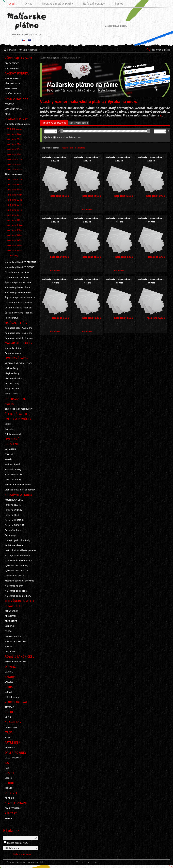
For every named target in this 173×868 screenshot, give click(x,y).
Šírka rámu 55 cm (14, 175)
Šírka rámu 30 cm (14, 149)
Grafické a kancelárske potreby (20, 550)
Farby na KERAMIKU (15, 520)
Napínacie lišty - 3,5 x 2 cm (18, 333)
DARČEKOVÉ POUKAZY (16, 94)
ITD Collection (12, 697)
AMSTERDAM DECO (14, 500)
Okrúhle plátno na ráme (17, 272)
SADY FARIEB (11, 89)
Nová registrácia (30, 50)
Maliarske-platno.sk (22, 854)
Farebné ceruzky (13, 470)
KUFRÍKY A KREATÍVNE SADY (19, 363)
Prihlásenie (13, 50)
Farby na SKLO (12, 515)
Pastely (9, 459)
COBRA (8, 631)
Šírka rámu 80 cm (14, 200)
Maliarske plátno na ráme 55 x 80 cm (119, 281)
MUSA (8, 738)
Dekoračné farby (13, 530)
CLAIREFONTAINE (13, 808)
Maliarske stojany (14, 348)
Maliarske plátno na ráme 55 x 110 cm (87, 159)
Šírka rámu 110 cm (15, 225)
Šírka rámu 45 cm (14, 164)
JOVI (7, 768)
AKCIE (8, 114)
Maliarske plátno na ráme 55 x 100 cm (55, 159)
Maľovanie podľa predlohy (18, 596)
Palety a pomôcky (14, 434)
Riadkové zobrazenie (79, 123)
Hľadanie (11, 831)
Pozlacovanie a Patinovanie (19, 561)
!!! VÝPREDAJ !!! (12, 68)
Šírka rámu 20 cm (14, 139)
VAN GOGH (10, 626)
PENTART (9, 818)
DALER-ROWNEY (13, 758)
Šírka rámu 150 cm (15, 245)
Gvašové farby (12, 384)
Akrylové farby (12, 373)
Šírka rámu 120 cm (15, 230)
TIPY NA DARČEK (13, 79)
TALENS (9, 647)
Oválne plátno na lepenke (18, 308)
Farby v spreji (12, 394)
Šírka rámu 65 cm (14, 185)
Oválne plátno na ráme (16, 277)
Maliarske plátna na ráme (18, 124)
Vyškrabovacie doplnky (17, 566)
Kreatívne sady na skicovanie (20, 581)
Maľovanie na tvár (14, 586)
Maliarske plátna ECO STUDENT (20, 262)
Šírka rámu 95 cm (14, 215)
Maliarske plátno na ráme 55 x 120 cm (119, 159)
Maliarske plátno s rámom (18, 288)
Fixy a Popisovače (14, 475)
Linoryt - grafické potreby (18, 540)
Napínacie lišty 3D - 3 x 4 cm (19, 338)
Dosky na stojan (13, 353)
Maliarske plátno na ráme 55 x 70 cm (55, 281)
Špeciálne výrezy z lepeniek (19, 313)
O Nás (28, 4)
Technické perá (12, 465)
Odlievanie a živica (14, 576)
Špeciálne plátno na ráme (18, 282)
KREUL (8, 717)
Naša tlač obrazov (94, 4)
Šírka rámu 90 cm (14, 210)
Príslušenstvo (12, 318)
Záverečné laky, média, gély (19, 409)
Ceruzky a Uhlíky (13, 480)
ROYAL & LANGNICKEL (16, 662)
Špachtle (9, 429)
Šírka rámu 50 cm (14, 170)
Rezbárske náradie (14, 545)
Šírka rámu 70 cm (14, 190)
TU (161, 116)
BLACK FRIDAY (12, 63)
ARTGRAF (9, 707)
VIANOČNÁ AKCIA (13, 109)
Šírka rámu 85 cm (14, 205)
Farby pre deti (12, 389)
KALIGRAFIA (11, 449)
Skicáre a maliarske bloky (18, 485)
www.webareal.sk (35, 862)
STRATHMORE (12, 611)
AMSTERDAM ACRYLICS (16, 636)
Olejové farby (12, 368)
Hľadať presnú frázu (18, 843)
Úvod (43, 58)
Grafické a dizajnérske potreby (20, 490)
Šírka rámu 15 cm (14, 134)
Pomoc (119, 4)
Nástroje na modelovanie (18, 556)
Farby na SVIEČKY (14, 510)
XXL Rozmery (12, 256)
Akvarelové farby (13, 379)
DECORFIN (10, 652)
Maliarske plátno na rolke (18, 293)
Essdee (8, 778)
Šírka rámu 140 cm (15, 240)
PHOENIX (9, 798)
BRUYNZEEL (11, 616)
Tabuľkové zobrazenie (54, 123)
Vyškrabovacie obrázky (16, 571)
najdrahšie (80, 148)
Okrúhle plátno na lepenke (18, 303)
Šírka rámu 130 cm (15, 235)
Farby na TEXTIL (13, 505)
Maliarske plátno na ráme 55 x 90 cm (151, 281)
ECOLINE (9, 454)
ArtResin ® (10, 748)
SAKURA (9, 682)
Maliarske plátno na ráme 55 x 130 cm (55, 220)
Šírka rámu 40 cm (14, 159)
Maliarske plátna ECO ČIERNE (19, 267)
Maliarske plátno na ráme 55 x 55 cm (119, 220)
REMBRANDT (11, 621)
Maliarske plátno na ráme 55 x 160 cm (87, 220)
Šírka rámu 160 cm (15, 250)
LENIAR (9, 692)
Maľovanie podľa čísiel (16, 591)
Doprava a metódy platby (58, 4)
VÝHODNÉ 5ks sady (15, 129)
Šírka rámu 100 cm (15, 220)
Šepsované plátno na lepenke (20, 298)
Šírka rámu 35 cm (14, 154)
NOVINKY (9, 104)
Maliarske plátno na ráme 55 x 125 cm (151, 159)
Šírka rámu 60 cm (14, 180)
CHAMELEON (11, 727)
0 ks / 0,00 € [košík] (161, 50)
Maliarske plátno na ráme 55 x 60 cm (151, 220)
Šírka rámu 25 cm (14, 144)
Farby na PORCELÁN (15, 525)
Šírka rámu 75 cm (14, 195)
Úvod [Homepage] (12, 4)
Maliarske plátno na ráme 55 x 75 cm (87, 281)
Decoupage (10, 535)
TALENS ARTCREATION (16, 641)
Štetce (8, 424)
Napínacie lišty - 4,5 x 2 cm (18, 328)
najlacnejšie (67, 148)
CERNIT (9, 788)
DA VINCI (9, 672)
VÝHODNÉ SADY (13, 84)
